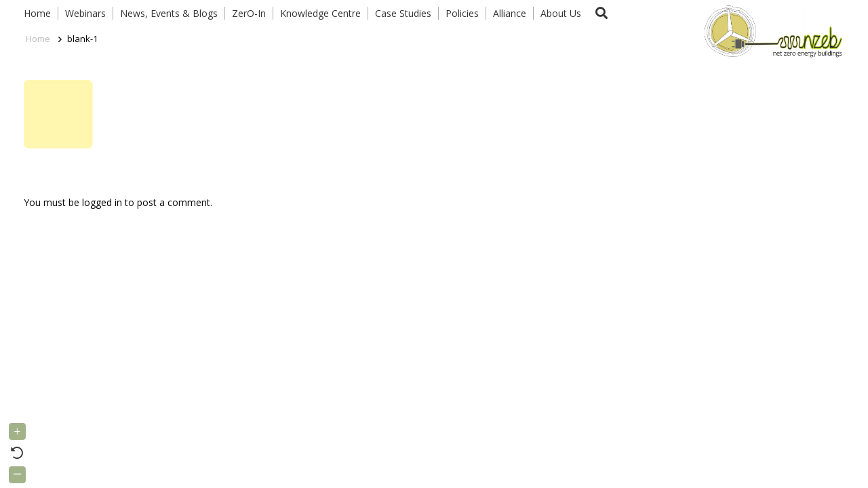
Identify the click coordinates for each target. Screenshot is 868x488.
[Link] (770, 30)
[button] (601, 13)
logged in (102, 202)
